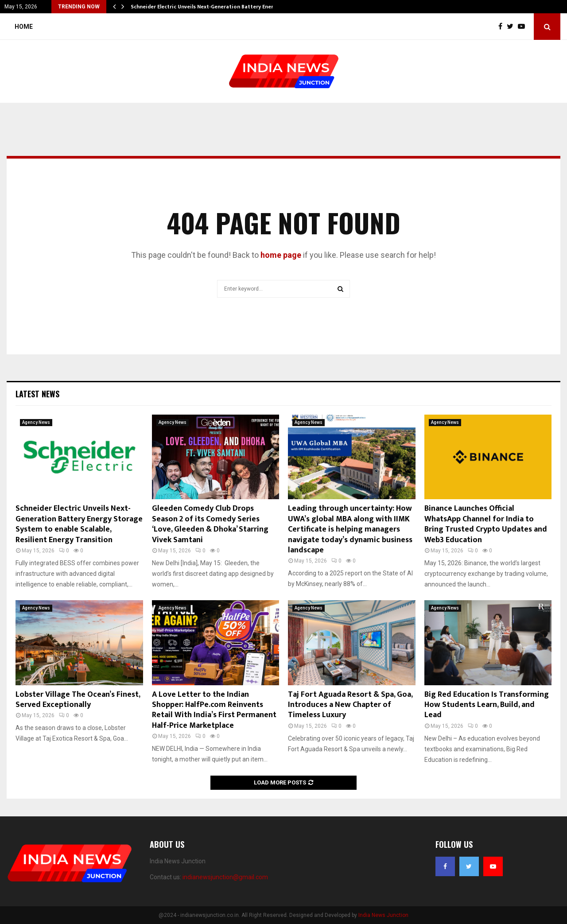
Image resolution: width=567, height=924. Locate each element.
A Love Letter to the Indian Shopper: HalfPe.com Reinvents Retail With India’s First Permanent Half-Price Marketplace (214, 710)
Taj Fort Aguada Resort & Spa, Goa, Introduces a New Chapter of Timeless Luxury (350, 705)
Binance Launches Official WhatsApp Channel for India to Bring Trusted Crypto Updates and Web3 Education (486, 524)
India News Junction (383, 915)
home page (281, 255)
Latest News (37, 394)
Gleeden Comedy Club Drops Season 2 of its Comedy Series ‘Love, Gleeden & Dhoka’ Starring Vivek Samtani (210, 524)
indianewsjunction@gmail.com (225, 877)
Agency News (36, 422)
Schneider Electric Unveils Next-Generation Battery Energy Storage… (219, 7)
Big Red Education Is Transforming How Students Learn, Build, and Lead (487, 705)
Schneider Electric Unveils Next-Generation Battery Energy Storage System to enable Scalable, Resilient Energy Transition (79, 524)
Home (24, 27)
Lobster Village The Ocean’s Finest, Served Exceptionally (78, 700)
